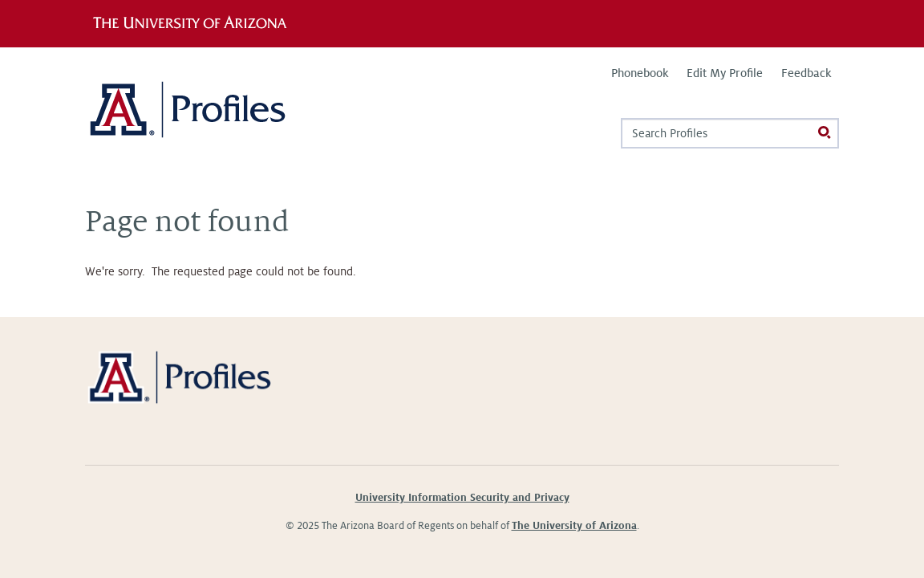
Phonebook (640, 73)
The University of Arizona (574, 526)
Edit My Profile (725, 73)
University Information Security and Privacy (462, 498)
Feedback (806, 73)
